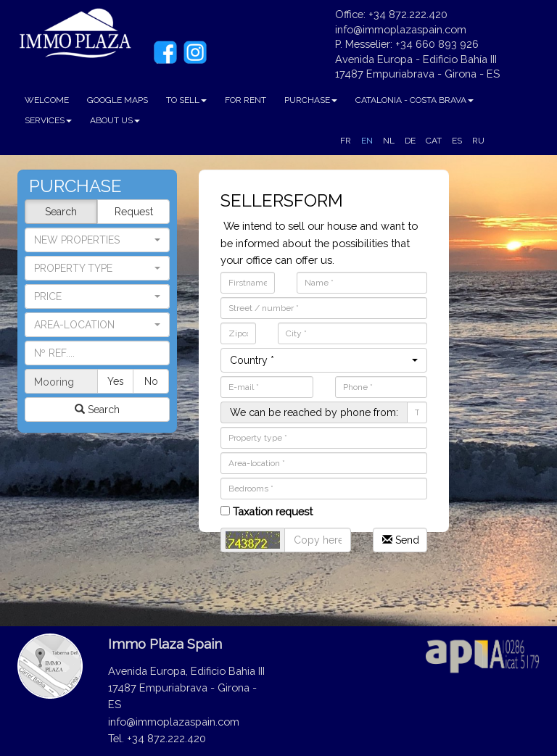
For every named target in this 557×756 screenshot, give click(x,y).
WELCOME (47, 100)
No (151, 381)
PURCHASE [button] (311, 100)
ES (457, 141)
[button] (97, 268)
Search (61, 212)
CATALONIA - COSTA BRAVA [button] (414, 100)
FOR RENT (246, 100)
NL (389, 141)
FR (346, 141)
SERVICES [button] (48, 120)
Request (134, 212)
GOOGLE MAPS (117, 100)
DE (410, 141)
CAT (434, 141)
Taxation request (267, 511)
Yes (116, 381)
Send (401, 540)
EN (367, 141)
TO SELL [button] (186, 100)
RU (478, 141)
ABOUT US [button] (115, 120)
